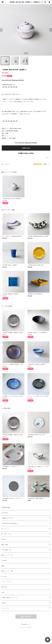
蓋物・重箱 (5, 545)
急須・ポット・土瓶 (7, 571)
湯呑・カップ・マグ (7, 555)
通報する (48, 158)
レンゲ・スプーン (7, 582)
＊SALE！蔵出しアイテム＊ (9, 598)
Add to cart (26, 148)
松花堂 (3, 539)
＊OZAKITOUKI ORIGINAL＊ (10, 523)
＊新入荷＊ (5, 513)
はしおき (4, 576)
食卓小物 (4, 587)
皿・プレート (5, 529)
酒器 (3, 566)
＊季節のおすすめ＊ (7, 518)
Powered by (26, 627)
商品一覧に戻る (26, 617)
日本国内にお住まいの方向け (26, 153)
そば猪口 (4, 561)
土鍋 (3, 592)
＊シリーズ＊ (5, 608)
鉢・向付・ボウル (7, 534)
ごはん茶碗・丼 (6, 550)
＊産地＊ (4, 603)
